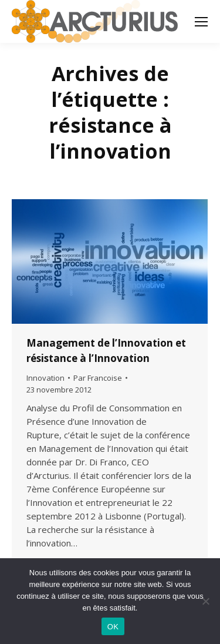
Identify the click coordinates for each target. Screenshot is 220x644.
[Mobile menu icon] (201, 22)
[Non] (205, 601)
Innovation (45, 378)
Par (98, 378)
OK (113, 627)
